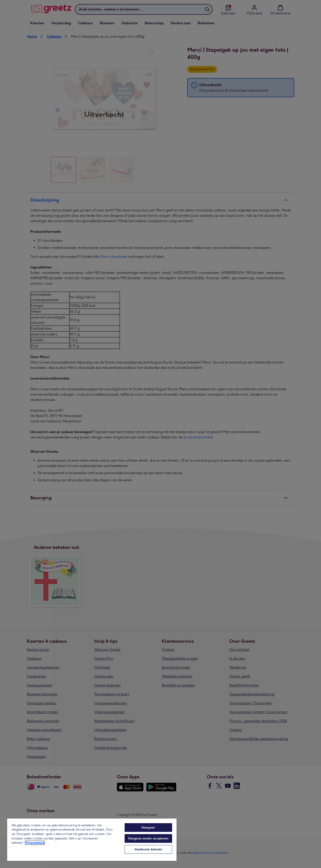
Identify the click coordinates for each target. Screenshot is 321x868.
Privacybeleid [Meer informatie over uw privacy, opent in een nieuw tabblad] (35, 843)
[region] (92, 839)
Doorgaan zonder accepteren (148, 838)
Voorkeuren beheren (148, 849)
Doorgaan (148, 828)
